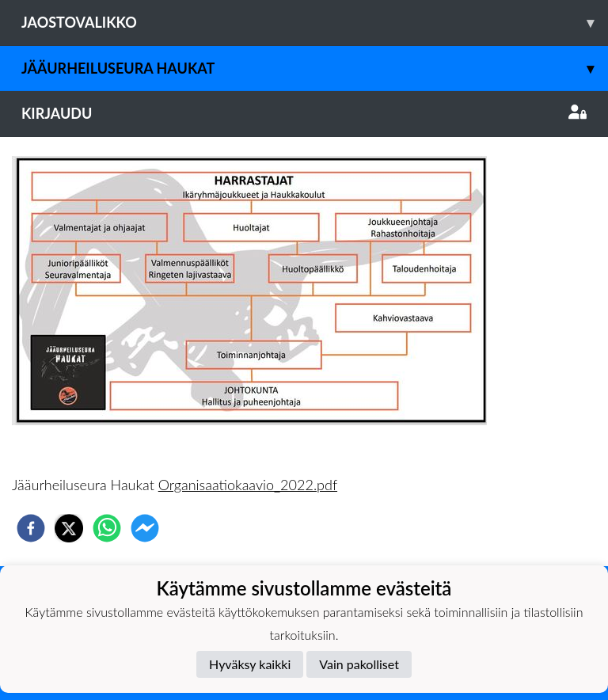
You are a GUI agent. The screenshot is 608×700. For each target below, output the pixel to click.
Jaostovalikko (315, 23)
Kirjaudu (304, 113)
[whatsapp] (107, 528)
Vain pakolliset (359, 664)
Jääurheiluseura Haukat (315, 68)
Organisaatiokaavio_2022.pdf (248, 485)
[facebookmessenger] (145, 528)
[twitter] (69, 528)
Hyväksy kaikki (250, 664)
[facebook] (31, 528)
